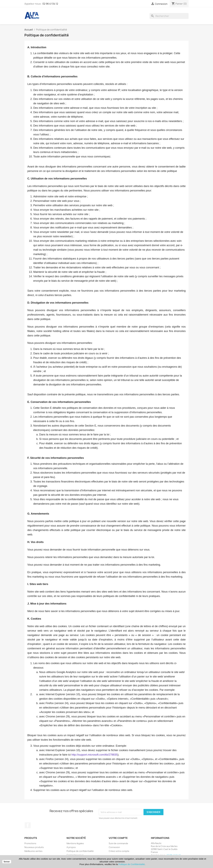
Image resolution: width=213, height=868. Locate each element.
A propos (71, 847)
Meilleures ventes (33, 851)
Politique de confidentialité (80, 851)
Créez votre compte (119, 851)
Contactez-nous (75, 855)
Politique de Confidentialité (132, 864)
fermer (7, 862)
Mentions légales (75, 843)
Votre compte (118, 838)
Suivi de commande (118, 843)
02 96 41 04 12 (50, 4)
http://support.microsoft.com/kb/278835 (94, 755)
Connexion (114, 847)
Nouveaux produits (34, 847)
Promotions (30, 843)
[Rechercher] (169, 16)
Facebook (28, 825)
